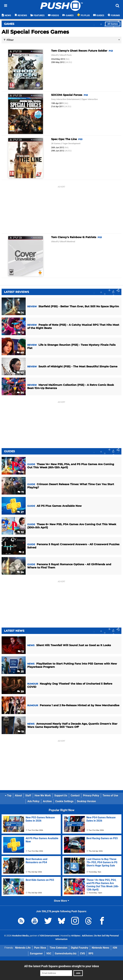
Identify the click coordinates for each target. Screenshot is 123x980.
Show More (61, 901)
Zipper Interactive (89, 99)
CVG (83, 953)
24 (20, 572)
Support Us (61, 796)
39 (20, 692)
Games (9, 24)
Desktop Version (86, 801)
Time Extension (58, 948)
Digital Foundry (80, 948)
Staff (28, 796)
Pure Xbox (40, 948)
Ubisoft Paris (66, 55)
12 (21, 333)
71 (21, 492)
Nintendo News (100, 948)
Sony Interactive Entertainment (65, 99)
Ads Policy (33, 801)
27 (20, 512)
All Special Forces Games (35, 32)
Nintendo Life (23, 948)
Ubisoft (55, 55)
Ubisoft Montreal (67, 242)
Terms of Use (110, 796)
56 (20, 393)
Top (8, 796)
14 (21, 313)
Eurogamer (36, 953)
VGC (49, 953)
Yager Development (71, 143)
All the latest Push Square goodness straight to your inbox (62, 966)
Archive (47, 801)
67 (20, 373)
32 (21, 532)
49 (20, 353)
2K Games (56, 143)
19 (21, 732)
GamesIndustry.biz (66, 953)
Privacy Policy (91, 796)
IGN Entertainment (50, 936)
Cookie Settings (64, 801)
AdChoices (87, 936)
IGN (115, 948)
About (18, 796)
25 (20, 672)
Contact (75, 796)
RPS (91, 953)
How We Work (43, 796)
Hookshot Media (20, 936)
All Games (113, 24)
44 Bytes (76, 936)
